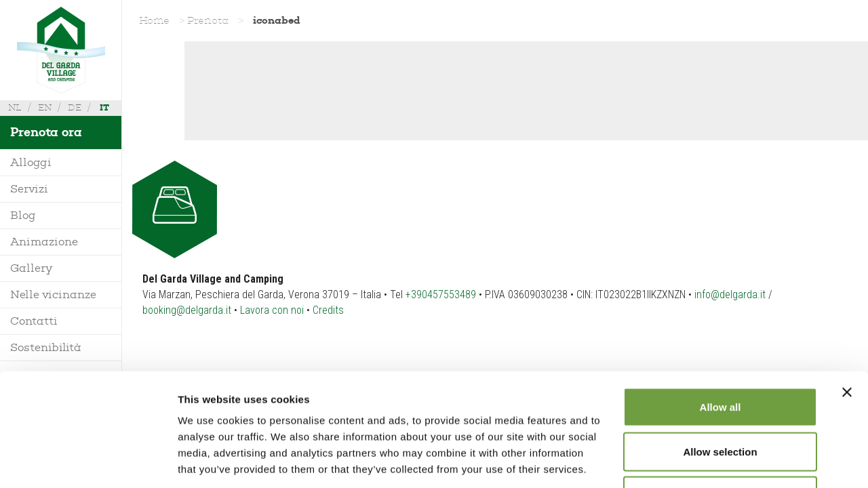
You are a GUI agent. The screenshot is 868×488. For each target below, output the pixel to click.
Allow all (721, 310)
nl (15, 107)
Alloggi (31, 162)
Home (154, 20)
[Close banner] (847, 296)
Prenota (208, 20)
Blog (23, 215)
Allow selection (720, 355)
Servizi (29, 189)
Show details (712, 461)
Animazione (44, 242)
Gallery (31, 268)
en (45, 107)
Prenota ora (46, 132)
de (75, 107)
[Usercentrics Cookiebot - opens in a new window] (88, 462)
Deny (721, 399)
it (104, 107)
